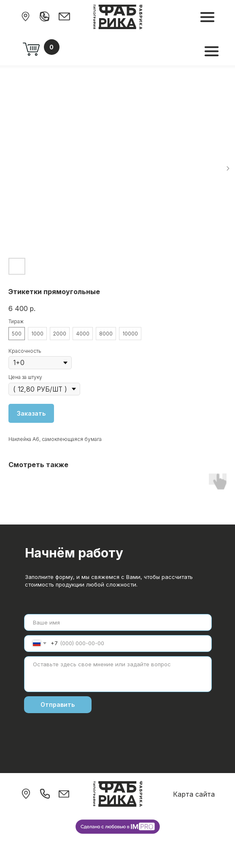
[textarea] (118, 674)
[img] (26, 16)
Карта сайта (194, 794)
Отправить (58, 704)
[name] (118, 622)
